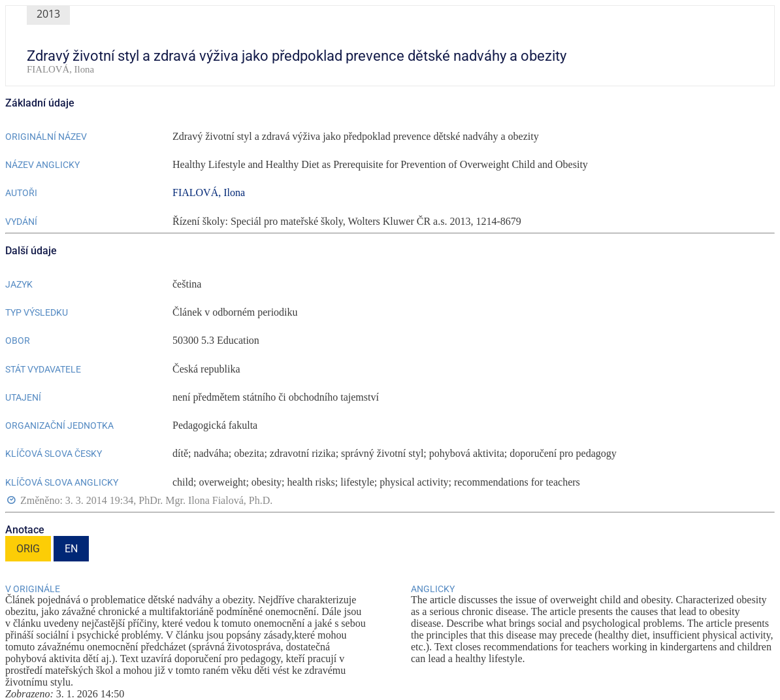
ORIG (28, 549)
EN (71, 549)
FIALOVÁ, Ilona (209, 192)
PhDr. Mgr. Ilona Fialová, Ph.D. (205, 500)
